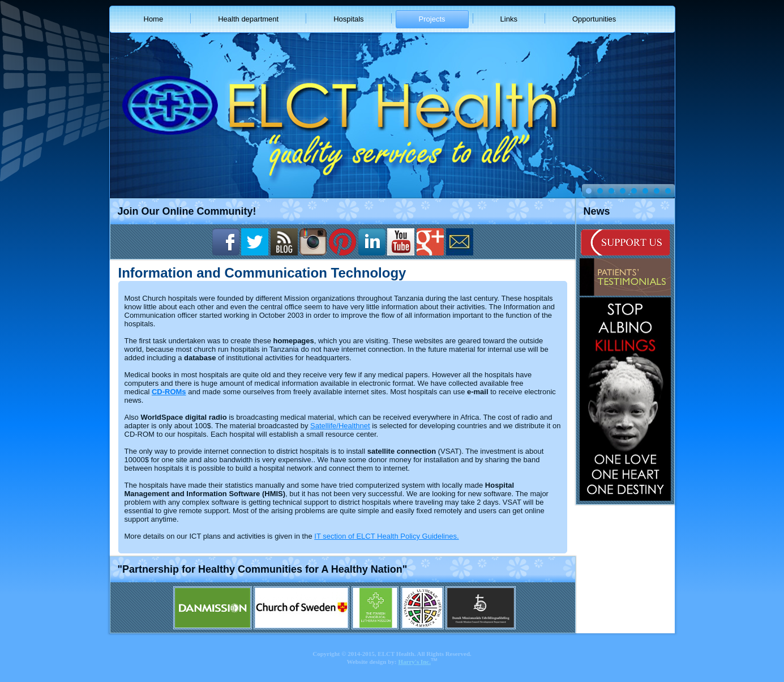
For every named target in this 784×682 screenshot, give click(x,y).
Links (509, 19)
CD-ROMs (169, 392)
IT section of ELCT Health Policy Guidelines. (386, 536)
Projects (432, 19)
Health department (248, 19)
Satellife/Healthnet (340, 426)
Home (154, 19)
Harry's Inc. (415, 662)
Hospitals (348, 19)
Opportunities (594, 19)
